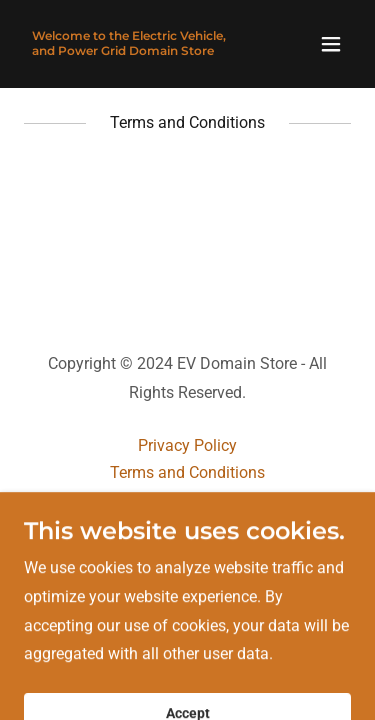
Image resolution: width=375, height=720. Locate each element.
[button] (331, 44)
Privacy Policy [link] (187, 445)
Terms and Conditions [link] (187, 472)
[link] (138, 49)
